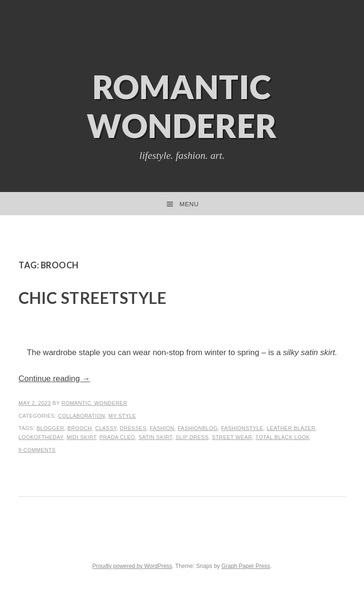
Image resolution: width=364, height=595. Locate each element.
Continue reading (54, 379)
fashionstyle (242, 428)
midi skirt (81, 437)
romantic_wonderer (95, 403)
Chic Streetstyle (92, 297)
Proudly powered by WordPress (132, 566)
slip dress (192, 437)
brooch (79, 428)
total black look (283, 437)
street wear (232, 437)
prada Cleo (117, 437)
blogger (50, 428)
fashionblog (198, 428)
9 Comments (37, 450)
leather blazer (291, 428)
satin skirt (155, 437)
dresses (133, 428)
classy (106, 428)
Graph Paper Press (246, 566)
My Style (122, 416)
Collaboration (81, 416)
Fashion (162, 428)
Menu (189, 204)
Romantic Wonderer (182, 106)
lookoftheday (41, 437)
